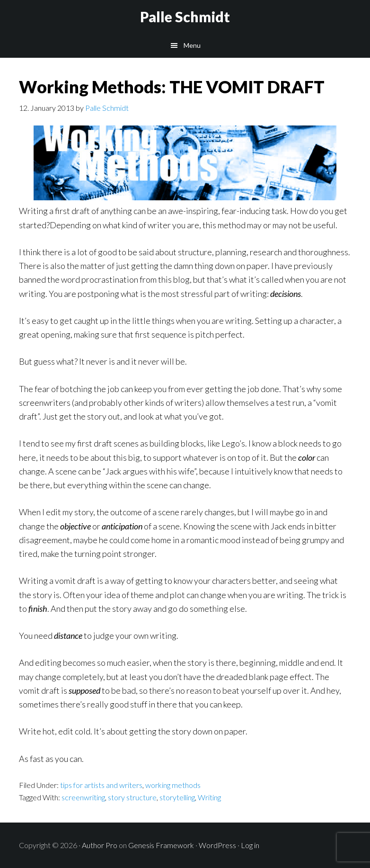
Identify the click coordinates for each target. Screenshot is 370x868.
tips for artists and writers (101, 785)
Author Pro (100, 845)
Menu (192, 45)
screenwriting (83, 797)
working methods (173, 785)
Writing (209, 797)
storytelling (177, 797)
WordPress (217, 845)
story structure (132, 797)
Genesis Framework (161, 845)
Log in (250, 845)
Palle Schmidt (185, 17)
